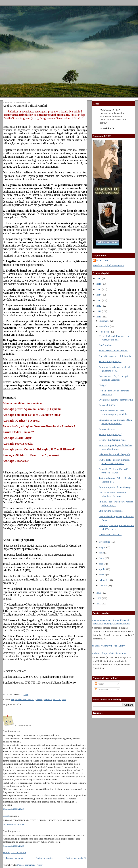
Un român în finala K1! (110, 534)
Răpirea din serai (107, 429)
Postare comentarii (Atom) (30, 865)
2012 (99, 306)
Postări (100, 684)
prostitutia (48, 700)
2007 (99, 604)
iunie (102, 558)
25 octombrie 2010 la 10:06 (13, 824)
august (103, 547)
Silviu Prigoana (60, 700)
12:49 (26, 695)
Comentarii (102, 690)
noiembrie (105, 326)
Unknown (102, 260)
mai (102, 564)
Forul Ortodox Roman (25, 700)
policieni (39, 700)
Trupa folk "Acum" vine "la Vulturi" (108, 646)
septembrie (105, 542)
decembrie (105, 321)
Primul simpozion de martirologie (115, 487)
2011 (99, 311)
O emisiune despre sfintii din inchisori (109, 653)
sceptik (6, 816)
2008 (99, 598)
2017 (99, 278)
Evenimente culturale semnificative (116, 400)
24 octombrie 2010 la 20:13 (13, 809)
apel (12, 700)
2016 (99, 284)
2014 (99, 295)
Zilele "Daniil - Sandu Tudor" (113, 351)
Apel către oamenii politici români (25, 106)
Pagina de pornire (44, 858)
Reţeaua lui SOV (107, 405)
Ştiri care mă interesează (111, 511)
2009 (99, 593)
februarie (104, 580)
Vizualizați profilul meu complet (108, 265)
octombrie (105, 332)
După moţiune (106, 345)
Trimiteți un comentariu (14, 852)
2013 (99, 300)
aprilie (103, 569)
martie (103, 575)
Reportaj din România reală (112, 440)
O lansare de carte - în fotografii (114, 454)
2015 (99, 289)
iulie (102, 553)
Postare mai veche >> (76, 858)
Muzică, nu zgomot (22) (110, 361)
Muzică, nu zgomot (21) (110, 434)
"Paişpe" (103, 385)
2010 (99, 317)
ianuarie (104, 585)
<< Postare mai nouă (13, 858)
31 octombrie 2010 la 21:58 (13, 846)
